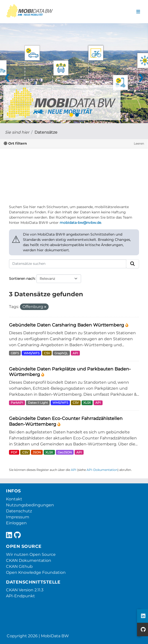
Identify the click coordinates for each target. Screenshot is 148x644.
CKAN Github (19, 566)
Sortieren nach (22, 279)
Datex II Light (38, 403)
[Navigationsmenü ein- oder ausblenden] (138, 12)
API (75, 353)
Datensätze (46, 132)
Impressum (18, 517)
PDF (14, 452)
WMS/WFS (32, 353)
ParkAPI (17, 403)
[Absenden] (133, 264)
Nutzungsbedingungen (30, 505)
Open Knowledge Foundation (36, 572)
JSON (37, 452)
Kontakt (14, 499)
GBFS (15, 353)
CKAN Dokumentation (29, 560)
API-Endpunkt (20, 596)
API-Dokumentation (102, 470)
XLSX (87, 403)
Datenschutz (19, 511)
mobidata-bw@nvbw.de (80, 223)
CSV (47, 353)
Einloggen (16, 523)
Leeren (139, 144)
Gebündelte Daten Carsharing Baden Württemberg (67, 325)
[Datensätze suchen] (68, 264)
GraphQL (61, 353)
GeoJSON (65, 452)
